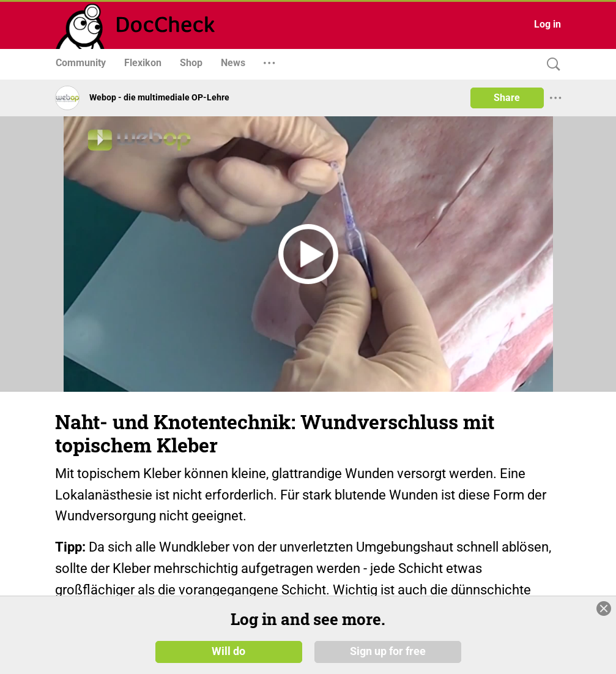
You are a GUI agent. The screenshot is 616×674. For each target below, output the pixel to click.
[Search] (551, 65)
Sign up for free (388, 651)
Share (507, 98)
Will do (228, 651)
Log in (547, 24)
